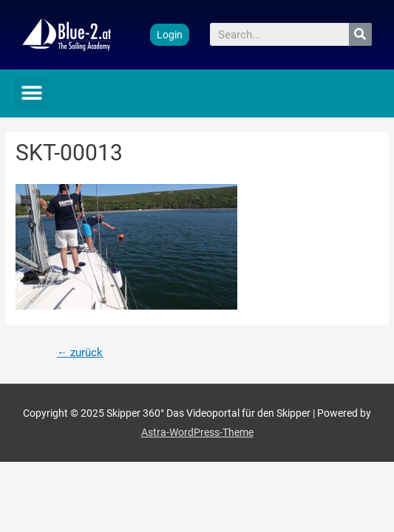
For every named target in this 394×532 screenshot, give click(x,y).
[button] (170, 35)
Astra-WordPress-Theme (197, 432)
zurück (80, 352)
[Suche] (360, 34)
